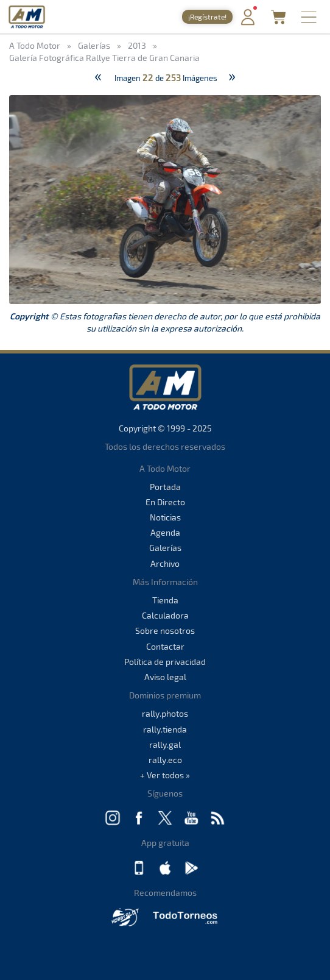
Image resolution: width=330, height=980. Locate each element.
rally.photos (165, 713)
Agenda (165, 532)
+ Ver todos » (165, 775)
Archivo (165, 563)
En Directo (165, 502)
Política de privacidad (165, 662)
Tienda (165, 600)
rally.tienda (165, 729)
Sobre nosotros (165, 630)
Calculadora (165, 615)
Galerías (165, 548)
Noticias (165, 517)
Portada (165, 487)
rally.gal (165, 744)
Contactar (165, 646)
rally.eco (165, 760)
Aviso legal (165, 677)
